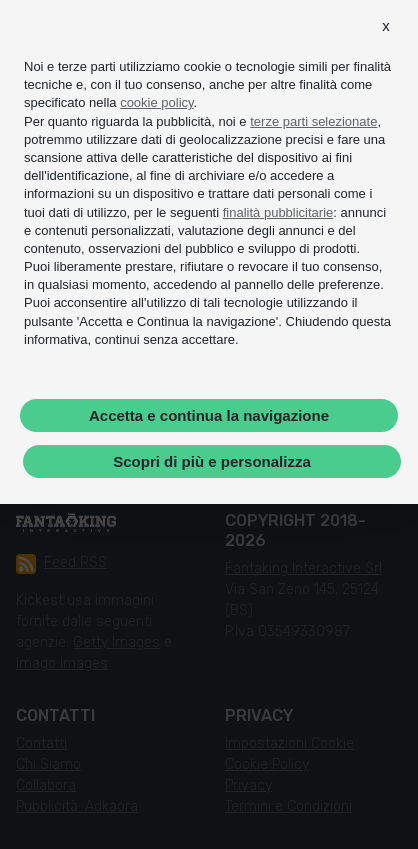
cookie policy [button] (156, 102)
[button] (386, 26)
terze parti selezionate (313, 121)
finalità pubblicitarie (278, 212)
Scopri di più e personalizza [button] (212, 461)
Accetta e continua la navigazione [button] (209, 415)
